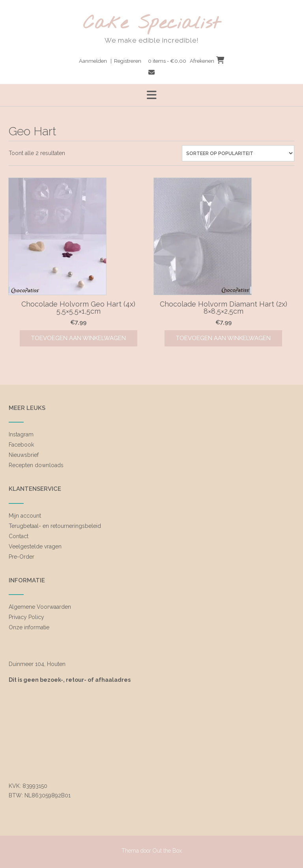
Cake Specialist (152, 24)
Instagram (21, 434)
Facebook (21, 445)
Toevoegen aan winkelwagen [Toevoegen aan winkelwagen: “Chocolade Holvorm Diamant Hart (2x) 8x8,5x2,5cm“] (223, 338)
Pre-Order (22, 557)
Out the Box (167, 851)
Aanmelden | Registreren (110, 61)
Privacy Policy (26, 617)
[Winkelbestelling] (238, 153)
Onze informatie (29, 627)
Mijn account (25, 516)
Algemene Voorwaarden (40, 607)
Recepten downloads (36, 465)
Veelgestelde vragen (35, 546)
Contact (19, 536)
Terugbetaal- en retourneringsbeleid (55, 526)
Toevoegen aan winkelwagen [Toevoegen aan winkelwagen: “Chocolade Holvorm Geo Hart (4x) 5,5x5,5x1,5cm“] (79, 338)
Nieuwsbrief (24, 455)
